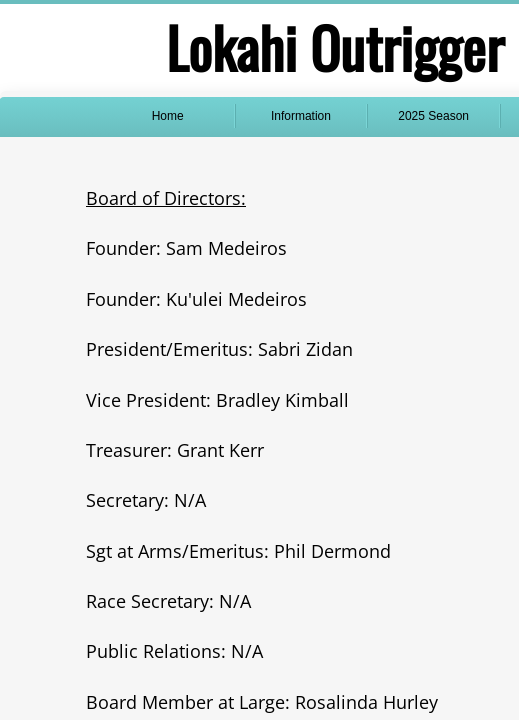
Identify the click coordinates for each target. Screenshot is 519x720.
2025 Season (433, 116)
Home (168, 116)
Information (301, 116)
